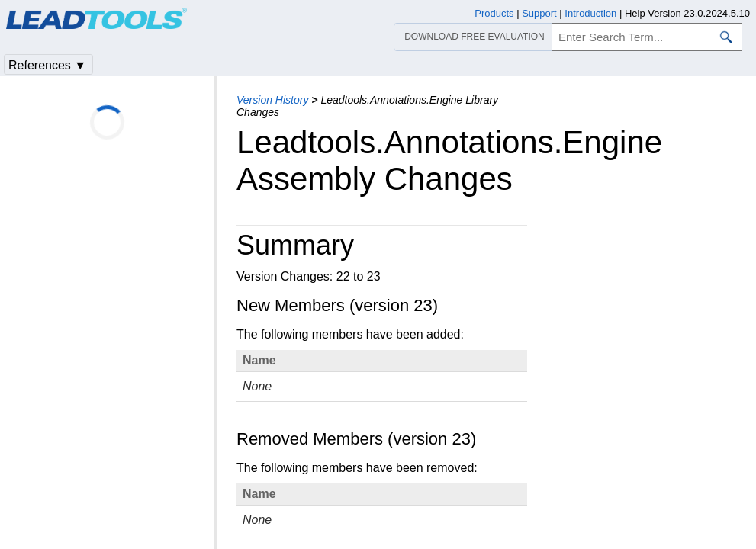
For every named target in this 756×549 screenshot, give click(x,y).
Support (539, 13)
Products (494, 13)
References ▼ (47, 65)
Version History (272, 100)
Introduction (590, 13)
